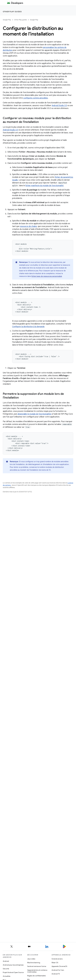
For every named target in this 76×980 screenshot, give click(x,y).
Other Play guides (12, 12)
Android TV (56, 974)
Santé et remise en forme (37, 966)
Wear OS (55, 963)
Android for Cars (58, 970)
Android (6, 961)
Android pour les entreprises (13, 965)
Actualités (7, 976)
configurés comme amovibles (36, 98)
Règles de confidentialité (36, 976)
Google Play (7, 20)
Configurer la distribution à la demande (28, 327)
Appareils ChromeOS (59, 966)
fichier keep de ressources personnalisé (47, 276)
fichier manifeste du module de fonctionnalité (44, 186)
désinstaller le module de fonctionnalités (34, 414)
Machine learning (34, 963)
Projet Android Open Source (13, 972)
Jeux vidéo (31, 959)
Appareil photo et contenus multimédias (37, 971)
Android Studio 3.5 (59, 106)
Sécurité (6, 969)
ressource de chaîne (28, 226)
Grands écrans (57, 959)
